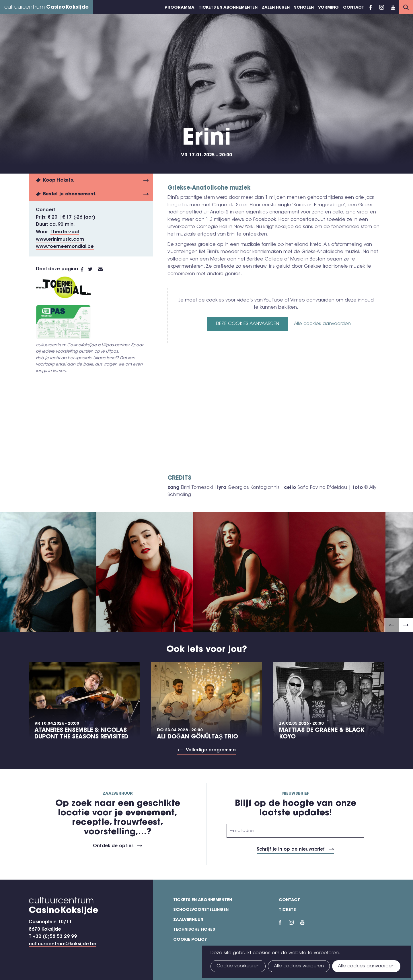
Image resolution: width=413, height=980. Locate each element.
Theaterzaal (65, 232)
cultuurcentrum (46, 7)
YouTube (393, 7)
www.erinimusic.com (60, 240)
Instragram (381, 7)
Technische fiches (194, 930)
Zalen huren (276, 8)
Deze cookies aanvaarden (248, 324)
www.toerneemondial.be (65, 247)
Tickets (287, 910)
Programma (180, 8)
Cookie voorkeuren (238, 966)
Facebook (371, 7)
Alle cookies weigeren (299, 966)
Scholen (304, 8)
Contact (354, 8)
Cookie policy (190, 940)
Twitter (93, 269)
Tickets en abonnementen (228, 8)
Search (406, 7)
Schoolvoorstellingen (201, 910)
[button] (391, 625)
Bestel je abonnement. (70, 194)
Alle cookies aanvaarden (322, 324)
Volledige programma (211, 750)
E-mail (104, 269)
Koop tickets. (59, 180)
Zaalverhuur (188, 920)
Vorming (328, 8)
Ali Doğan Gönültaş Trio (197, 737)
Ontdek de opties (113, 846)
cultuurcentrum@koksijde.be (63, 944)
